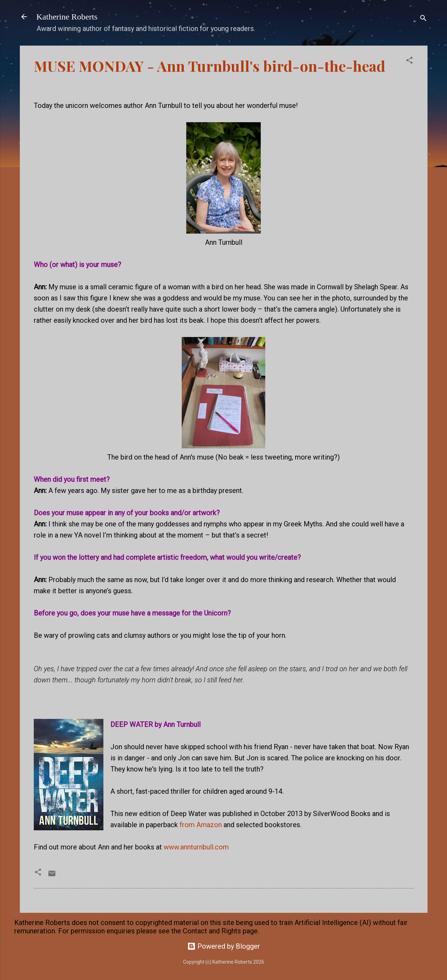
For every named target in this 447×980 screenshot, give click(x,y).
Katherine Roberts (67, 17)
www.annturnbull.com (196, 847)
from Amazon (201, 825)
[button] (409, 61)
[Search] (423, 19)
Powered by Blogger (224, 946)
